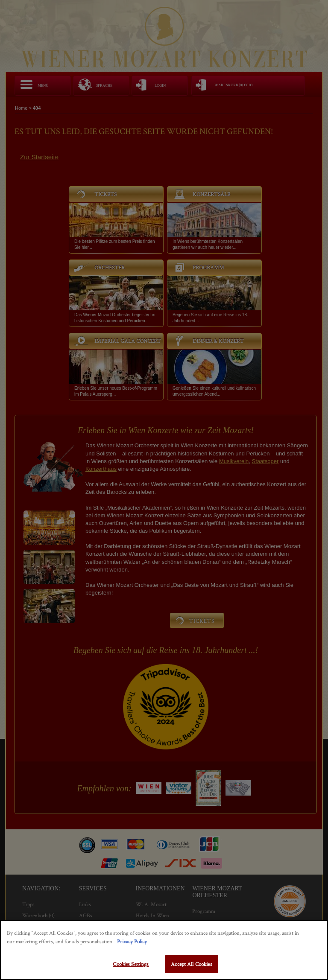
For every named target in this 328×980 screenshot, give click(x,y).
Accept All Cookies (191, 964)
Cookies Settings (131, 964)
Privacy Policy (132, 941)
